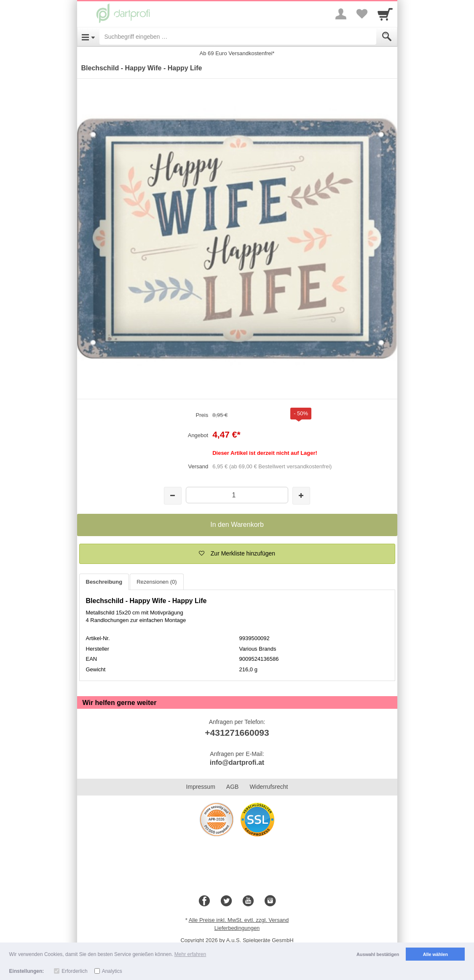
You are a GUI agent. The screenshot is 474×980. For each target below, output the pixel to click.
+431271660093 (237, 733)
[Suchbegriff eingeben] (238, 37)
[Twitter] (226, 901)
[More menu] (341, 14)
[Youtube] (248, 901)
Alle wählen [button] (435, 954)
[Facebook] (204, 901)
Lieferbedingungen (237, 928)
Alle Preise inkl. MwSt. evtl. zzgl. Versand (239, 920)
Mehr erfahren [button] (190, 954)
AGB (233, 787)
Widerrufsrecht (269, 787)
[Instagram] (270, 901)
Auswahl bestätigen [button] (378, 954)
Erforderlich (74, 971)
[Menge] (237, 495)
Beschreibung (104, 582)
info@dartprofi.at (237, 762)
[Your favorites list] (362, 14)
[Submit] (387, 37)
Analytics (112, 971)
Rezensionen (157, 582)
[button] (237, 554)
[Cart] (385, 14)
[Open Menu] (88, 37)
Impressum (201, 787)
